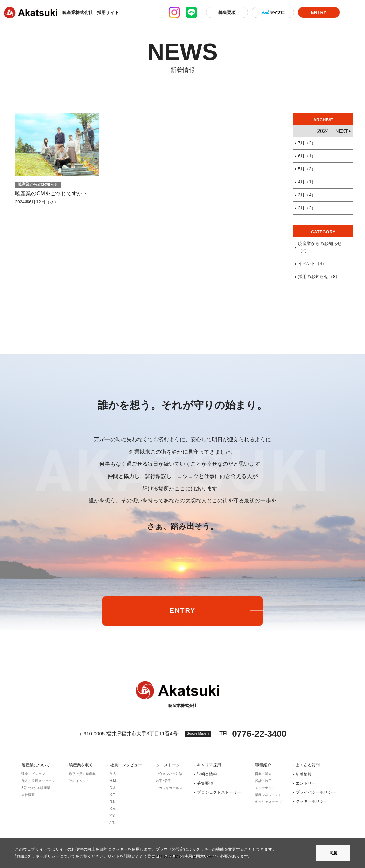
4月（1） (307, 182)
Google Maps (196, 734)
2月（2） (307, 208)
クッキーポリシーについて (51, 856)
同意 (333, 853)
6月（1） (307, 156)
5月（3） (307, 169)
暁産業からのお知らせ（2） (320, 247)
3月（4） (307, 195)
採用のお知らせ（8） (319, 276)
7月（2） (307, 143)
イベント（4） (312, 263)
